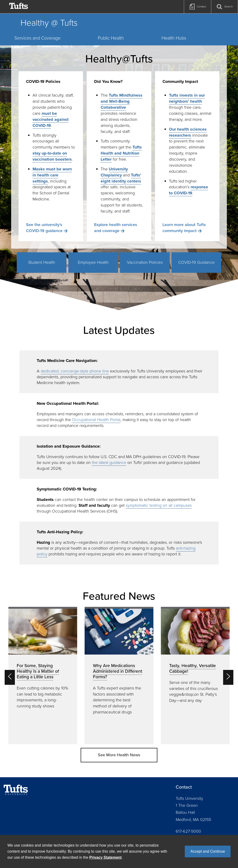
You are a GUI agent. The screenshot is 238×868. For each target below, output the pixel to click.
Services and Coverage (37, 38)
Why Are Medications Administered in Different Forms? (118, 671)
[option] (43, 675)
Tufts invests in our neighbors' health (187, 98)
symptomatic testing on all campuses (159, 505)
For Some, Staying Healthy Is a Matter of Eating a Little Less (38, 671)
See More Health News (119, 755)
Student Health (42, 262)
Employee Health (93, 262)
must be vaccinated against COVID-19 (51, 119)
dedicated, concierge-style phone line (75, 371)
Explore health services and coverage (116, 228)
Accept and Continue (208, 851)
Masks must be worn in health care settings (52, 175)
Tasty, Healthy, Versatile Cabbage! (193, 668)
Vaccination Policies (145, 262)
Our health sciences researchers (188, 132)
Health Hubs (174, 38)
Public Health (111, 38)
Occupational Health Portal (96, 420)
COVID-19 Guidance (196, 262)
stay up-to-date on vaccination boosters (52, 156)
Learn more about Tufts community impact (184, 228)
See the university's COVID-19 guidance (44, 228)
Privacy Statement (105, 857)
